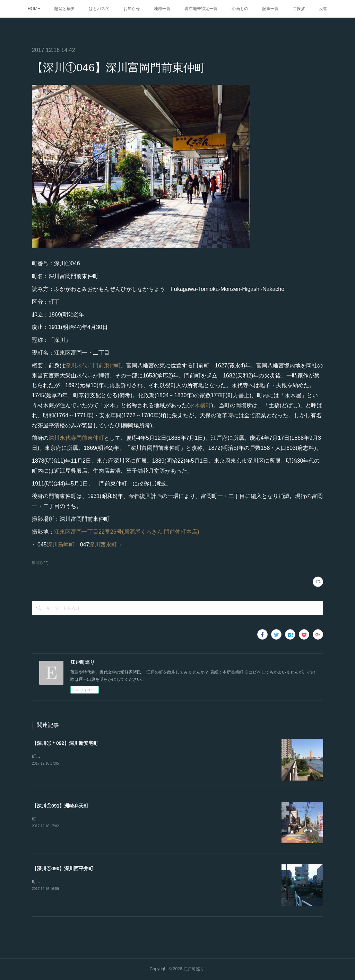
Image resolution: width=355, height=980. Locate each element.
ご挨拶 (299, 9)
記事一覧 (270, 9)
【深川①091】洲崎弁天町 (60, 806)
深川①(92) (40, 563)
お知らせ (132, 9)
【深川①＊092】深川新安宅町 (65, 743)
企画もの (240, 9)
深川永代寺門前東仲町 (93, 366)
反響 (323, 9)
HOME (34, 9)
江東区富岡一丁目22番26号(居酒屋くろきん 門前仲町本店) (127, 532)
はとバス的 (99, 9)
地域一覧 (162, 9)
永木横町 (200, 405)
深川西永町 (103, 545)
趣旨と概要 (64, 9)
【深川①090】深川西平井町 (63, 868)
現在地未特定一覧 (201, 9)
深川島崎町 (61, 545)
